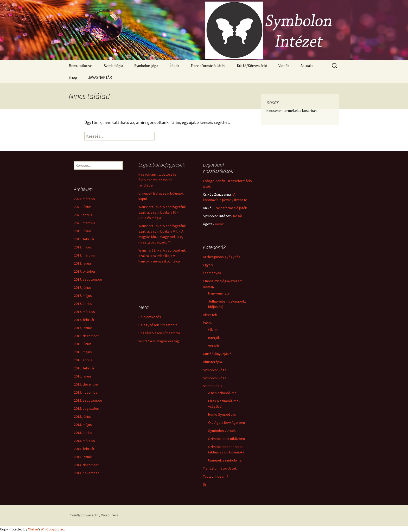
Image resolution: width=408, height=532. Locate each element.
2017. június (83, 287)
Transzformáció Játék (208, 66)
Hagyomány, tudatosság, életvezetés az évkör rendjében (158, 180)
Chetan (33, 529)
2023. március (84, 199)
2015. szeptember (88, 400)
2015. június (83, 416)
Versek (214, 346)
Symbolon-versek (222, 431)
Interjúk (214, 338)
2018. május (83, 247)
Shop (73, 77)
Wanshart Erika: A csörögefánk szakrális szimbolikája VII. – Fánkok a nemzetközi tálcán (162, 256)
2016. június (83, 344)
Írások (174, 66)
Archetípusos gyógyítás (222, 257)
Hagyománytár (219, 293)
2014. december (87, 465)
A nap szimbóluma (222, 393)
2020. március (84, 223)
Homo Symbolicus (222, 414)
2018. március (84, 255)
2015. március (84, 441)
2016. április (83, 360)
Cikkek (213, 330)
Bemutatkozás (81, 66)
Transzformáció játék (231, 208)
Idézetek (210, 315)
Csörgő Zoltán (214, 181)
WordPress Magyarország (159, 341)
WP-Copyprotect (53, 529)
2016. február (84, 368)
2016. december (87, 336)
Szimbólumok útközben (227, 439)
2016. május (83, 352)
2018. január (83, 263)
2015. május (83, 425)
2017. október (85, 271)
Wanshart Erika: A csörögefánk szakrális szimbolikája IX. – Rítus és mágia (162, 212)
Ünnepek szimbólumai (225, 460)
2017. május (83, 296)
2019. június (83, 231)
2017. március (84, 312)
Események (212, 273)
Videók (284, 66)
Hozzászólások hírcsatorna (160, 333)
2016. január (83, 376)
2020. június (83, 207)
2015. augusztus (86, 408)
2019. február (84, 239)
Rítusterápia (212, 362)
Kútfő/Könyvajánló (252, 66)
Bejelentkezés (150, 317)
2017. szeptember (88, 279)
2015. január (83, 457)
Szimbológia (113, 66)
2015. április (83, 433)
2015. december (87, 384)
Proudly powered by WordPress (94, 515)
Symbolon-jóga (146, 66)
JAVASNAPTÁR (100, 77)
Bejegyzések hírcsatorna (158, 325)
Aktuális (307, 66)
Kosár (238, 216)
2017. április (83, 304)
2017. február (84, 320)
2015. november (86, 392)
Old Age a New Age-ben (227, 422)
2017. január (83, 328)
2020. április (83, 215)
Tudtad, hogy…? (216, 476)
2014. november (86, 473)
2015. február (84, 449)
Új (204, 484)
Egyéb (208, 265)
